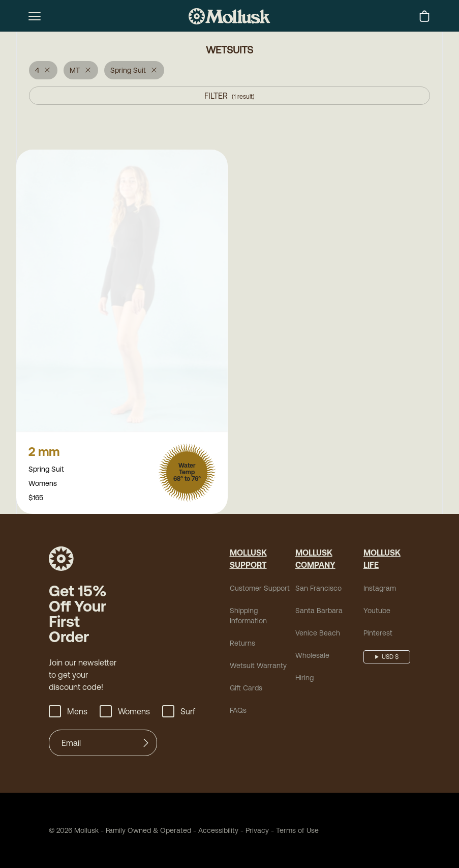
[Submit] (146, 744)
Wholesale (312, 656)
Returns (242, 644)
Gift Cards (246, 689)
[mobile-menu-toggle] (35, 16)
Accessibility (215, 831)
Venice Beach (318, 634)
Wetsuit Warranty (258, 667)
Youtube (377, 612)
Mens (68, 712)
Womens (125, 712)
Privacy (257, 831)
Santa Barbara (319, 612)
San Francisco (318, 589)
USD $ (390, 658)
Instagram (380, 589)
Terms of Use (297, 831)
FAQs (238, 711)
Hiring (304, 679)
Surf (179, 712)
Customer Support (260, 589)
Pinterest (378, 634)
